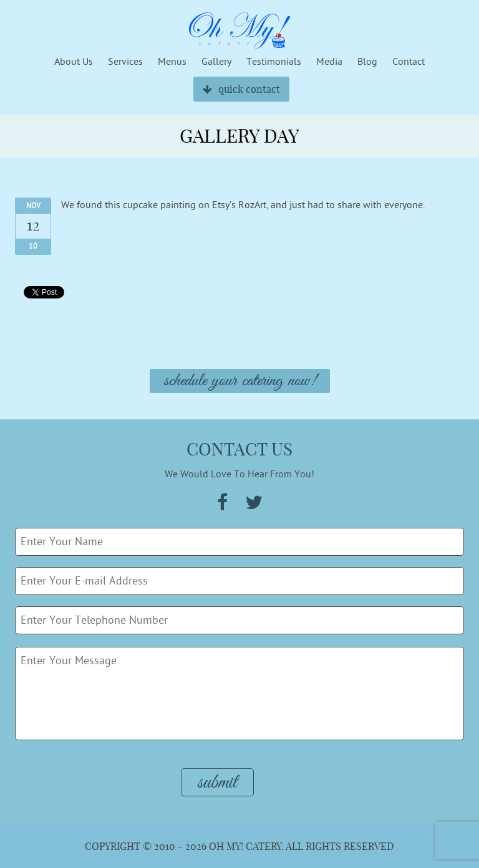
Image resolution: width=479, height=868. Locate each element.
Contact (409, 62)
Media (329, 62)
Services (125, 62)
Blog (367, 62)
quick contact (241, 89)
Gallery (216, 62)
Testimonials (274, 62)
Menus (172, 62)
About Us (74, 62)
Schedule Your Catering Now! (240, 381)
